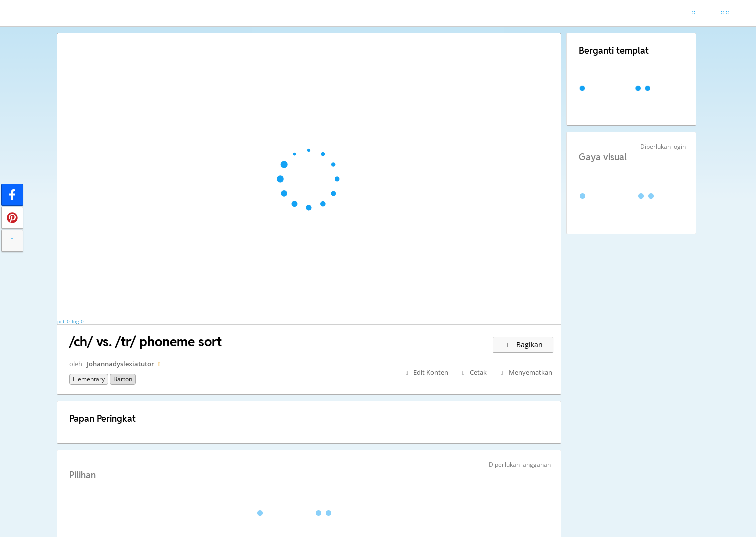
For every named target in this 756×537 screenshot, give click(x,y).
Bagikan (523, 345)
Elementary (89, 379)
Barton (123, 379)
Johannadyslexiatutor (120, 364)
